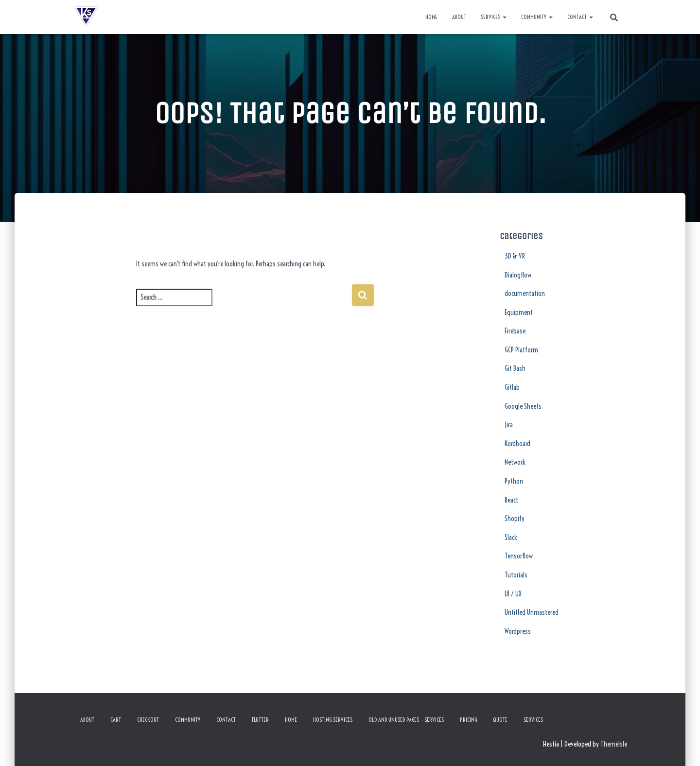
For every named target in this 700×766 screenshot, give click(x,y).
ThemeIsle (614, 744)
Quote (500, 720)
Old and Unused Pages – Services (406, 720)
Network (515, 462)
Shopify (515, 519)
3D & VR (515, 256)
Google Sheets (523, 406)
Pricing (468, 720)
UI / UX (513, 594)
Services (494, 17)
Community (537, 17)
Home (431, 17)
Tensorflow (519, 556)
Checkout (148, 720)
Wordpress (518, 631)
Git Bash (515, 368)
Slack (511, 538)
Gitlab (512, 387)
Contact (580, 17)
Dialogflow (518, 275)
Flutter (260, 720)
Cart (116, 720)
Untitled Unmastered (532, 612)
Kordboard (517, 444)
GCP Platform (521, 350)
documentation (525, 294)
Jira (509, 425)
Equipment (519, 313)
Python (514, 481)
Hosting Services (333, 720)
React (511, 500)
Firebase (515, 331)
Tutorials (516, 575)
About (459, 17)
